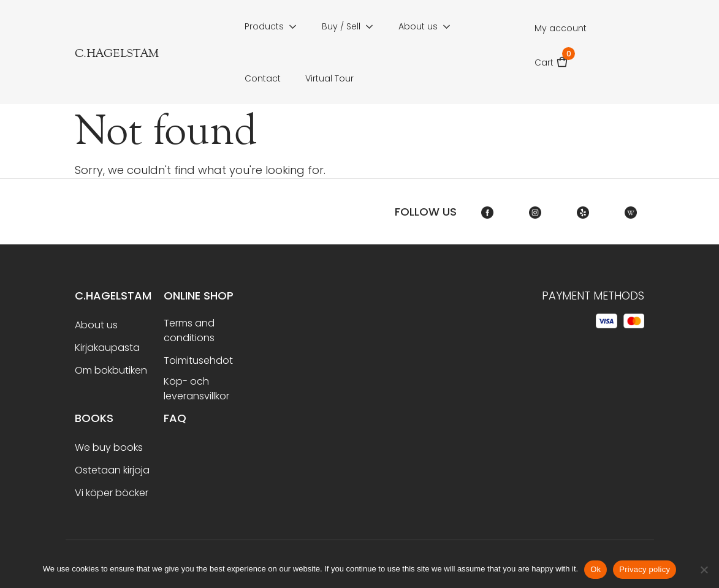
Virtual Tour (329, 78)
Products (264, 26)
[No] (704, 570)
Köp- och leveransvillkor (196, 389)
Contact (263, 78)
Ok (595, 569)
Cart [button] (551, 58)
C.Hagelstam (113, 296)
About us (418, 26)
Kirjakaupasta (107, 348)
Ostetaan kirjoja (112, 470)
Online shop (199, 296)
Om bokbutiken (111, 370)
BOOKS (94, 418)
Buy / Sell (341, 26)
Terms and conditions (189, 330)
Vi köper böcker (112, 493)
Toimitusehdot (198, 360)
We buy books (109, 447)
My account (561, 28)
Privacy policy (645, 569)
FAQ (175, 418)
